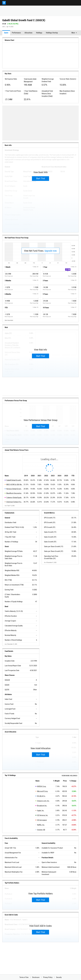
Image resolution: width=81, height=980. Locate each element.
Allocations (28, 33)
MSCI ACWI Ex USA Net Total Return (15, 485)
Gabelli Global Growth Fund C (15, 480)
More (73, 33)
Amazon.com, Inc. (43, 801)
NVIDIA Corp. (42, 786)
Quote (6, 33)
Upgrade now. (51, 251)
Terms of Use (24, 977)
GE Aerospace (42, 820)
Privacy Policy (48, 977)
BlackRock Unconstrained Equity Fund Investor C (15, 493)
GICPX (7, 690)
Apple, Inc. (41, 811)
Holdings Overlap (52, 33)
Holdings (39, 33)
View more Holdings (69, 776)
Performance (16, 33)
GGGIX (7, 685)
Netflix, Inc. (41, 825)
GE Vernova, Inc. (43, 815)
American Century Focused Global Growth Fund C (15, 502)
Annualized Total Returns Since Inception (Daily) (47, 94)
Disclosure (36, 977)
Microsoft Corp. (43, 791)
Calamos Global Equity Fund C (15, 498)
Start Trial (41, 178)
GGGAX (7, 680)
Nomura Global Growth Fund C (15, 489)
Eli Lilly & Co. (41, 796)
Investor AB (41, 830)
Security (59, 977)
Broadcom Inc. (42, 806)
